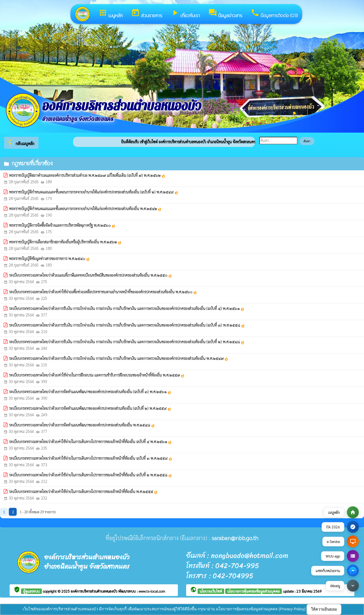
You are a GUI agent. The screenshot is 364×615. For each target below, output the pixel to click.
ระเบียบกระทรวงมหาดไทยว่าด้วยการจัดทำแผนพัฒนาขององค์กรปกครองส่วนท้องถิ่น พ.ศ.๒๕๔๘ (82, 425)
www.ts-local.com (152, 591)
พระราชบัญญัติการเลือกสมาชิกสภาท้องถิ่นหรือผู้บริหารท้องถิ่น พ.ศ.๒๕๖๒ (65, 242)
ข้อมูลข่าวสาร (225, 14)
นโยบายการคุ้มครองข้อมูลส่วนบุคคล (253, 591)
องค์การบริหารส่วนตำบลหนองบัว (95, 591)
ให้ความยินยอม (324, 609)
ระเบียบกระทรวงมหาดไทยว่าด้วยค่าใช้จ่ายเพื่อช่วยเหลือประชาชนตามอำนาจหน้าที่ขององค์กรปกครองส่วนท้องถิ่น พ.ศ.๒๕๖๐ (103, 292)
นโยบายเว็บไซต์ (211, 591)
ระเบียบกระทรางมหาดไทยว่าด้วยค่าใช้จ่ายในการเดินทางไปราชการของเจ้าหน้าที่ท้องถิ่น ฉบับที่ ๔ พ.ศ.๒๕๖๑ (90, 442)
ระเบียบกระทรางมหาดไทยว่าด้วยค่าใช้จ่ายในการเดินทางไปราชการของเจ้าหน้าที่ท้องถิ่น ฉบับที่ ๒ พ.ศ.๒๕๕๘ (91, 475)
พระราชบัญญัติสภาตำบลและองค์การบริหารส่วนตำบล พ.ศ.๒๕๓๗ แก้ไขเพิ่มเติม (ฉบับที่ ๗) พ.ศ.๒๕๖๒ (87, 175)
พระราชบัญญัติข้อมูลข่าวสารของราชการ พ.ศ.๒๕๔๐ (50, 258)
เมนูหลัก (111, 14)
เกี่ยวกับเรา (185, 14)
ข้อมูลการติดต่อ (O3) (274, 14)
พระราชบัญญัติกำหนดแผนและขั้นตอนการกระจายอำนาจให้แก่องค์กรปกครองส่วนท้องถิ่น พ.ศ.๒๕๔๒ (85, 209)
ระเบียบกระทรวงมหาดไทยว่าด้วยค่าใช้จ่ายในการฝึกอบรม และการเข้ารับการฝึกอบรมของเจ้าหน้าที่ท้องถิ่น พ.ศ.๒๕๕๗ (97, 375)
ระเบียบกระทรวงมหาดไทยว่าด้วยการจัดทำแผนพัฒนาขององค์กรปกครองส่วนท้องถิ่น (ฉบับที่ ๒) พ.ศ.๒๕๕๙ (90, 408)
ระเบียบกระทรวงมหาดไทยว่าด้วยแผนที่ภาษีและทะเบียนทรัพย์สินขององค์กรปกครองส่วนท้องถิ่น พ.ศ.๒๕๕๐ (91, 275)
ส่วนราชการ (147, 14)
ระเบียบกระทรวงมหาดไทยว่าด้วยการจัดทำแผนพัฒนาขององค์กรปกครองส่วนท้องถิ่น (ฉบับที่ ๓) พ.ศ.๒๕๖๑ (90, 392)
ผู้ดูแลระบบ (31, 591)
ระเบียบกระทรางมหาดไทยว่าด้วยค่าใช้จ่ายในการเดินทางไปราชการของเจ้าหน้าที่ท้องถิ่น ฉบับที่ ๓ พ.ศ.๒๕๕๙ (91, 458)
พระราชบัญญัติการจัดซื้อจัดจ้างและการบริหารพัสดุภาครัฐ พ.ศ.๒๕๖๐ (62, 225)
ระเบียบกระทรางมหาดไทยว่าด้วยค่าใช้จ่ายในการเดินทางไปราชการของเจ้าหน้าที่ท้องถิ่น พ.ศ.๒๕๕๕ (83, 491)
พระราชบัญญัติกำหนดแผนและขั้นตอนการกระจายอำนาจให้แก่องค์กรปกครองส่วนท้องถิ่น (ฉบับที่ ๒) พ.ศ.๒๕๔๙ (94, 192)
